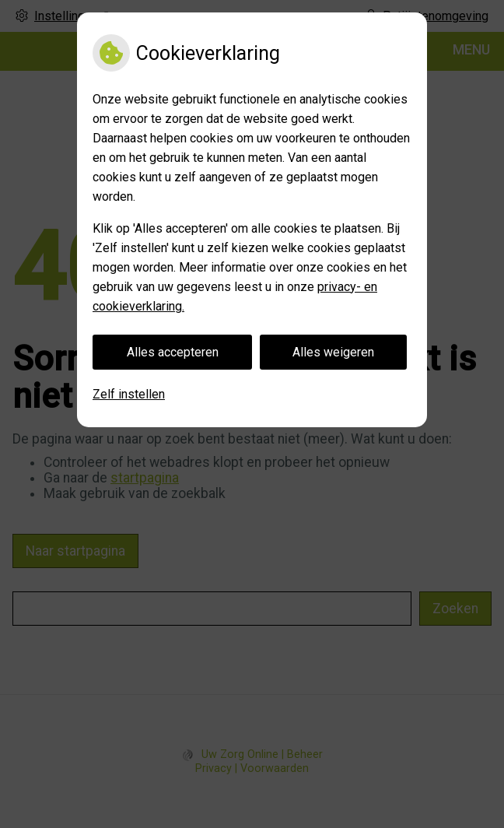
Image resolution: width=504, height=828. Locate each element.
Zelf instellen (129, 394)
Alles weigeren (333, 352)
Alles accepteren (173, 352)
